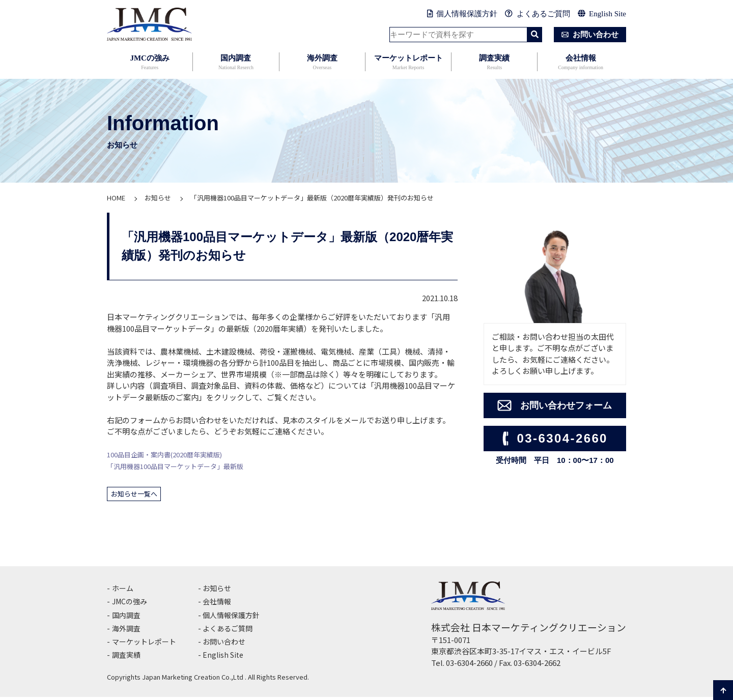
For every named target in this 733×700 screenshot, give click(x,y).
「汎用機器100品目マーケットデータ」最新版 (186, 466)
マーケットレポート (408, 63)
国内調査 (236, 63)
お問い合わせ (588, 35)
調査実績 (494, 63)
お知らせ (158, 198)
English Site (602, 14)
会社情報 (580, 63)
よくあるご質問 (538, 14)
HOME (116, 198)
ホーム (123, 591)
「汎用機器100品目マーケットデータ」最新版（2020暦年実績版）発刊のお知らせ (312, 198)
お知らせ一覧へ (138, 495)
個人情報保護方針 (462, 14)
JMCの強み (150, 63)
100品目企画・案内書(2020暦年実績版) (174, 454)
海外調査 (322, 63)
